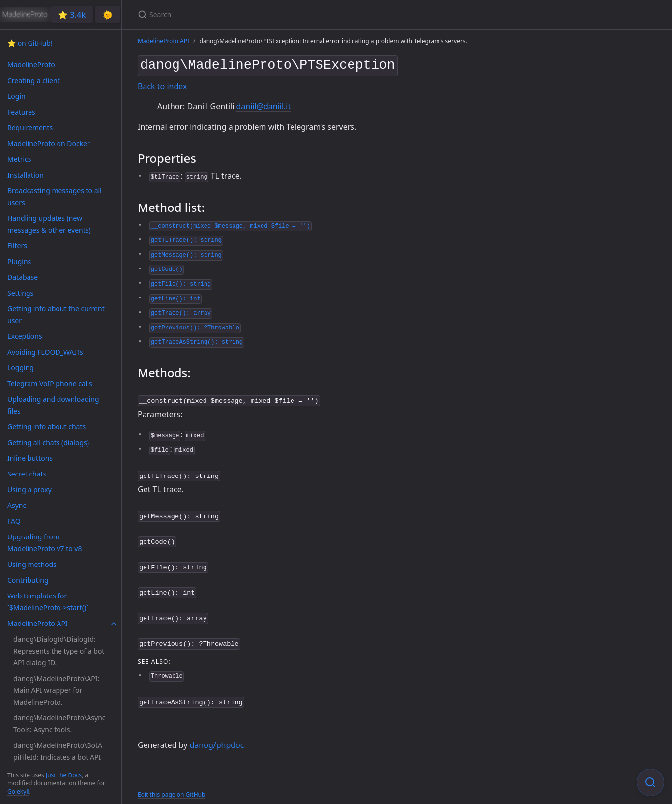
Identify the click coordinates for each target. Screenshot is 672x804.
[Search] (254, 15)
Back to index (162, 84)
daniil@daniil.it (263, 104)
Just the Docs (64, 775)
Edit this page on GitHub (171, 784)
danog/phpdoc (217, 735)
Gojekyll (18, 791)
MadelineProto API (163, 41)
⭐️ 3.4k (72, 15)
